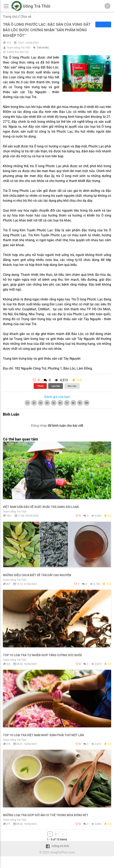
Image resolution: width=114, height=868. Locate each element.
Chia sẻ (26, 17)
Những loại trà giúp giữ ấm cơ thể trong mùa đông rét (46, 815)
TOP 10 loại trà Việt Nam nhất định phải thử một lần (43, 735)
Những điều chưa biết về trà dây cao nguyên (37, 575)
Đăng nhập (39, 426)
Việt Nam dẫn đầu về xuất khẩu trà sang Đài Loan (41, 507)
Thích (40, 386)
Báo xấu (72, 386)
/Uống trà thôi (57, 846)
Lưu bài (56, 386)
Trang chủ (10, 17)
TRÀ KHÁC (43, 48)
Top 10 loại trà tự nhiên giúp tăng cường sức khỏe (42, 655)
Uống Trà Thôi (36, 6)
